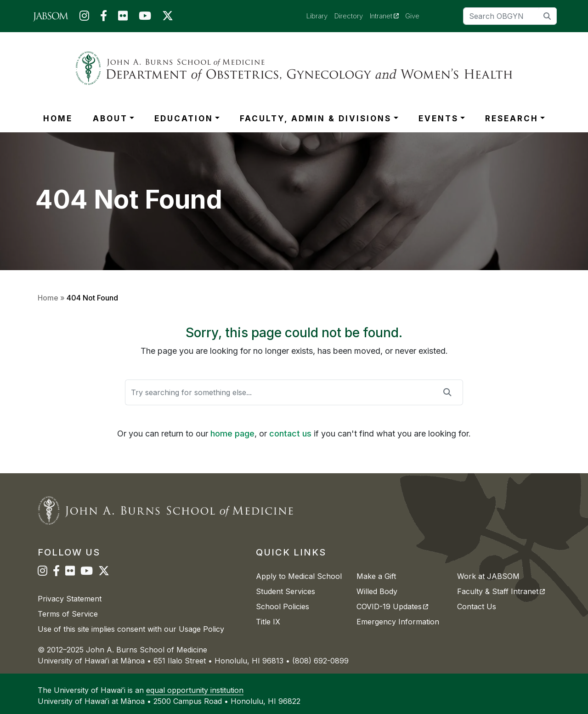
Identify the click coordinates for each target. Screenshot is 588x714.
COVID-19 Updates (392, 606)
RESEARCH (512, 119)
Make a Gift (376, 576)
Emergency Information (398, 622)
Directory (349, 16)
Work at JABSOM (488, 576)
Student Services (286, 591)
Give (412, 16)
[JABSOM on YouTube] (145, 18)
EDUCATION (184, 119)
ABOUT (110, 119)
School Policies (283, 606)
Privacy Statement (70, 599)
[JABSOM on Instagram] (84, 18)
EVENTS (438, 119)
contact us (290, 433)
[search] (547, 16)
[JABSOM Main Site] (51, 16)
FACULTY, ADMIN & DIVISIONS (316, 119)
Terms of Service (68, 614)
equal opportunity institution (195, 690)
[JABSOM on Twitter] (168, 18)
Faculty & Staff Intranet (501, 591)
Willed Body (377, 591)
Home (48, 298)
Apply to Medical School (299, 576)
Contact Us (477, 606)
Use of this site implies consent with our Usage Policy (131, 629)
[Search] (510, 16)
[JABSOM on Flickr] (123, 18)
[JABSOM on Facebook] (104, 18)
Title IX (268, 622)
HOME (58, 119)
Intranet (388, 16)
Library (317, 16)
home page (232, 433)
